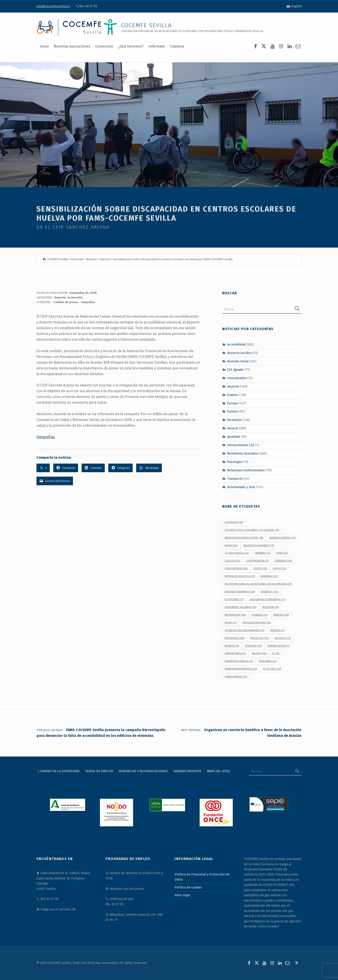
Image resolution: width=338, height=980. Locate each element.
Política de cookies (188, 887)
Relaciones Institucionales (246, 470)
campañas (88, 302)
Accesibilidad (236, 344)
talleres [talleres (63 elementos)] (259, 653)
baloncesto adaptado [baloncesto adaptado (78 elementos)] (259, 545)
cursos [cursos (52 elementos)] (279, 568)
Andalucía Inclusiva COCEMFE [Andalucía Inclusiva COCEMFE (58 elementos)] (244, 538)
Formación (75, 297)
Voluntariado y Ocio (241, 487)
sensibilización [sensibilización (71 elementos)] (279, 646)
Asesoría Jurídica (239, 353)
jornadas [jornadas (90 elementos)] (260, 615)
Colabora (177, 46)
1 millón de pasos (66, 302)
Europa (232, 403)
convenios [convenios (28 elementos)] (283, 561)
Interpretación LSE (241, 445)
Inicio (44, 46)
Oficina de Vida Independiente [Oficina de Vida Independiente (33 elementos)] (244, 630)
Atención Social (238, 361)
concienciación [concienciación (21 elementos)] (257, 561)
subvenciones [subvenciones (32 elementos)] (235, 653)
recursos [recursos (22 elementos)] (283, 638)
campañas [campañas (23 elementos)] (262, 553)
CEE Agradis (235, 370)
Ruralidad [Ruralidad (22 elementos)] (253, 646)
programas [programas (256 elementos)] (235, 638)
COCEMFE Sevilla (146, 25)
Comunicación (237, 378)
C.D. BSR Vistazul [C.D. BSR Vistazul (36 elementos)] (237, 553)
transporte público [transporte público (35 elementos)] (239, 661)
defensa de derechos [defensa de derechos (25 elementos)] (240, 576)
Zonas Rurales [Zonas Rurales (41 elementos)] (236, 677)
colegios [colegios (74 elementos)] (232, 561)
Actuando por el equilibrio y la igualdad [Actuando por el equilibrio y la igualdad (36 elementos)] (252, 530)
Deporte (60, 297)
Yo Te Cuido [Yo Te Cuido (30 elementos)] (272, 669)
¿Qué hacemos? (131, 46)
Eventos (233, 411)
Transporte (235, 478)
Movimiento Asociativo (243, 453)
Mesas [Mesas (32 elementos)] (231, 623)
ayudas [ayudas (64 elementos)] (231, 545)
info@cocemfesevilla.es (53, 6)
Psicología (234, 462)
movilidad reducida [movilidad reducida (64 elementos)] (257, 623)
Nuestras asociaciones (72, 46)
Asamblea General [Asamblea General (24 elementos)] (282, 538)
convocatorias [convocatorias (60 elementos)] (236, 568)
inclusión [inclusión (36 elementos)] (270, 607)
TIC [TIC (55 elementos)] (276, 653)
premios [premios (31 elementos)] (277, 630)
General (233, 428)
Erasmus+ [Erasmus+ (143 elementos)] (269, 592)
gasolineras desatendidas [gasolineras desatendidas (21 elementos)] (267, 599)
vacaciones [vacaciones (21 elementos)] (268, 661)
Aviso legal (182, 895)
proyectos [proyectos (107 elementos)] (260, 638)
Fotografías (46, 437)
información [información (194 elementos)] (235, 615)
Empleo (233, 395)
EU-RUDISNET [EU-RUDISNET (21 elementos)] (234, 599)
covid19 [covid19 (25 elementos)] (260, 568)
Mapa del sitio (219, 771)
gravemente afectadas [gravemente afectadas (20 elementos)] (241, 607)
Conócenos (104, 46)
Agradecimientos (187, 771)
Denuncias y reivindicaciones (143, 771)
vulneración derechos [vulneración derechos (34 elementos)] (241, 669)
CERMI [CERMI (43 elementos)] (282, 553)
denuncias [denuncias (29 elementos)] (269, 576)
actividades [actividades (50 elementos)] (234, 522)
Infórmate (157, 46)
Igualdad (234, 437)
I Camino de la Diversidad (59, 771)
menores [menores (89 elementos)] (281, 615)
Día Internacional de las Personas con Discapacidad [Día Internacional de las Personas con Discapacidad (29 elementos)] (258, 584)
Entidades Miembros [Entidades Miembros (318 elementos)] (240, 592)
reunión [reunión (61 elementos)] (232, 646)
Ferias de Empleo (99, 771)
